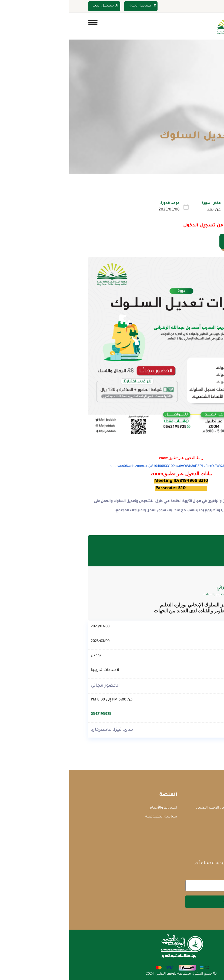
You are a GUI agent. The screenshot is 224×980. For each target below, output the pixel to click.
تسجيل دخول (73, 6)
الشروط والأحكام (94, 808)
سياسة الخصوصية (92, 817)
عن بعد (145, 210)
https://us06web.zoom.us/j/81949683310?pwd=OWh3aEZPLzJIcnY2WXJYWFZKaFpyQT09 (112, 465)
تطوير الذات (185, 210)
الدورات (181, 124)
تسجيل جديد (37, 6)
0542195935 (32, 714)
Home (200, 124)
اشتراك (161, 901)
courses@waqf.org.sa (181, 817)
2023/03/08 (100, 210)
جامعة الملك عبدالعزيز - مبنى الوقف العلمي (163, 808)
